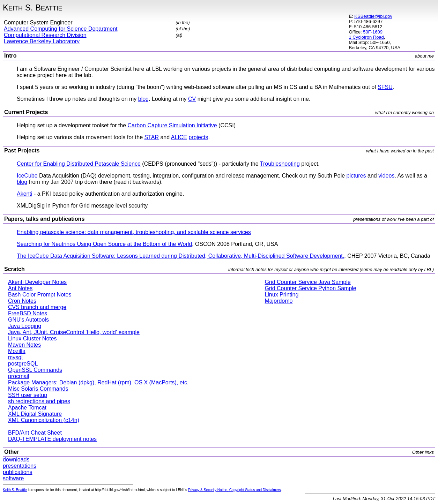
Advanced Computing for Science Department (61, 29)
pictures (356, 176)
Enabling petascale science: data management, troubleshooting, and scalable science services (134, 232)
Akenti (24, 194)
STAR (152, 137)
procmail (18, 376)
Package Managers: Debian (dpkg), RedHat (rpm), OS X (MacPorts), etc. (98, 382)
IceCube (27, 176)
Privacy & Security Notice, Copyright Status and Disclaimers (235, 490)
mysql (15, 357)
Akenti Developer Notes (37, 282)
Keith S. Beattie (15, 490)
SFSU (385, 87)
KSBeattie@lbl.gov (373, 16)
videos (386, 176)
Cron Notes (22, 301)
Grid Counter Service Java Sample (307, 282)
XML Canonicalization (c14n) (44, 420)
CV (192, 99)
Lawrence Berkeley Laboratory (42, 41)
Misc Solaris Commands (38, 389)
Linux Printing (281, 295)
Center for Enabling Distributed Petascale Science (79, 164)
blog (143, 99)
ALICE (179, 137)
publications (18, 472)
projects (198, 137)
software (13, 478)
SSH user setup (28, 395)
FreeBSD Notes (28, 313)
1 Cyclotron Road (366, 37)
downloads (16, 460)
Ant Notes (20, 288)
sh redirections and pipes (39, 401)
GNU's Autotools (28, 320)
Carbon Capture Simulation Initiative (172, 125)
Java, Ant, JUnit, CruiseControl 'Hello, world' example (74, 332)
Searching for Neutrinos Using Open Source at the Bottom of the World (104, 244)
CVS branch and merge (37, 307)
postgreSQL (23, 364)
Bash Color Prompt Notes (40, 295)
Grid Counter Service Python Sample (310, 288)
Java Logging (25, 326)
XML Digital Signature (35, 414)
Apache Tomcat (27, 408)
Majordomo (279, 301)
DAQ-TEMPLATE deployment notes (52, 439)
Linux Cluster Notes (32, 338)
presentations (20, 466)
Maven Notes (24, 345)
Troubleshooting (280, 164)
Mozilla (17, 351)
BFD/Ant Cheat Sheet (35, 433)
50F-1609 (373, 32)
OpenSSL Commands (35, 370)
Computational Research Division (45, 35)
